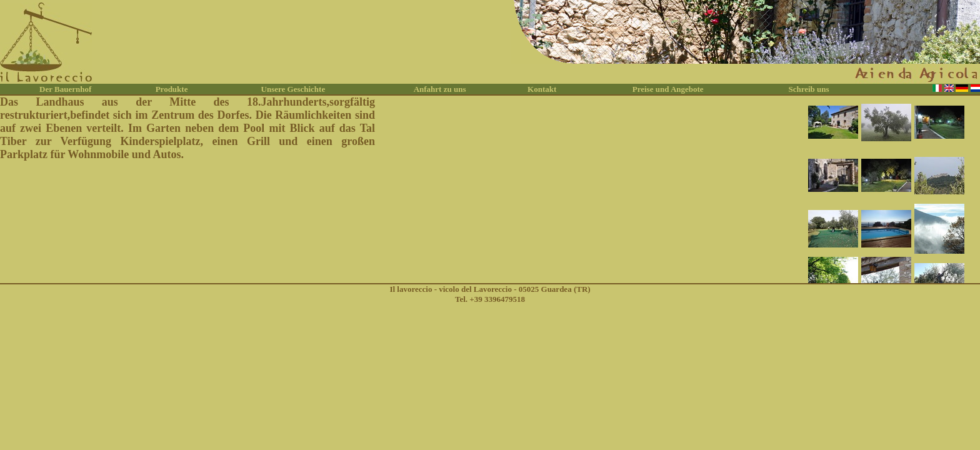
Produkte (172, 89)
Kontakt (542, 89)
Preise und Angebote (668, 89)
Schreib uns (808, 89)
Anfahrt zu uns (440, 89)
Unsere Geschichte (293, 89)
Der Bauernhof (65, 89)
